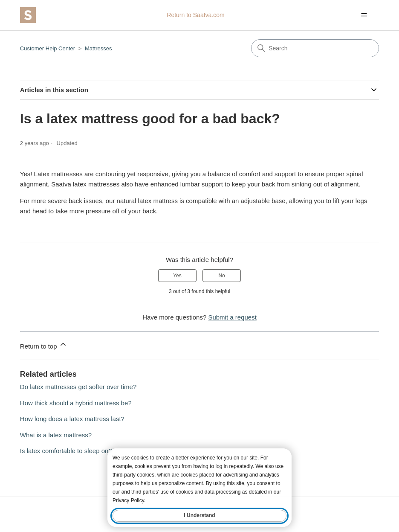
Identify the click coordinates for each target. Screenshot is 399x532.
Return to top (44, 345)
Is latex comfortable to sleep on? (66, 451)
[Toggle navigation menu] (364, 15)
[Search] (315, 48)
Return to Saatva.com (195, 15)
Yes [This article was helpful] (177, 276)
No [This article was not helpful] (221, 276)
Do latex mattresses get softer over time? (78, 387)
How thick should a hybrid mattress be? (76, 403)
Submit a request (232, 317)
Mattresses (98, 48)
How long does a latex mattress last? (72, 419)
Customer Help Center (48, 48)
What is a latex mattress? (56, 435)
